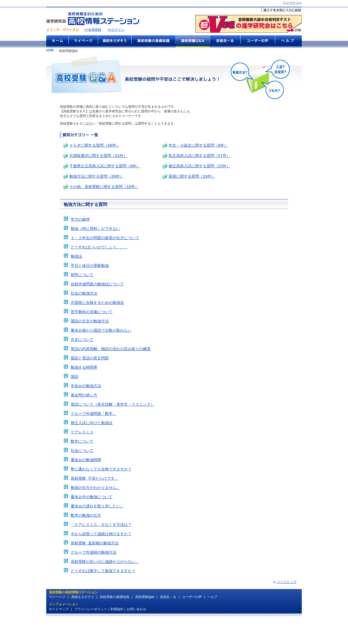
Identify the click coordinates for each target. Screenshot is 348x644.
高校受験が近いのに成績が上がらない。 (105, 586)
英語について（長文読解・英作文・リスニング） (113, 420)
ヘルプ (288, 42)
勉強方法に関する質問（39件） (96, 179)
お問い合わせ (136, 635)
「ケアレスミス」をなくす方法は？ (101, 547)
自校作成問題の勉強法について (97, 292)
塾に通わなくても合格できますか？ (101, 488)
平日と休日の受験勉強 (90, 273)
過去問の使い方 (84, 410)
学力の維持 (80, 224)
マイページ (83, 42)
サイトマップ (59, 635)
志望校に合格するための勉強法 (97, 312)
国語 (74, 390)
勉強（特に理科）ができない (95, 234)
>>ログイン (116, 30)
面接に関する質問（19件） (192, 179)
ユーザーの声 (258, 42)
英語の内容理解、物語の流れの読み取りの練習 (111, 361)
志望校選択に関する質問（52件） (98, 157)
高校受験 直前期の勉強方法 (95, 567)
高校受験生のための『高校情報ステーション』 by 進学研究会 (93, 19)
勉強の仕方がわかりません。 (95, 508)
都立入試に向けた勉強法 (92, 439)
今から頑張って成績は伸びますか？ (101, 557)
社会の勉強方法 (84, 302)
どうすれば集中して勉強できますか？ (103, 596)
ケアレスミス (82, 449)
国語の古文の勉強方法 (90, 332)
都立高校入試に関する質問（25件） (199, 168)
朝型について (82, 283)
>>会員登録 (92, 30)
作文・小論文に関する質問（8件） (198, 147)
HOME (50, 51)
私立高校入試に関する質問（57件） (199, 157)
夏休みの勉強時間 (86, 478)
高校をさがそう (115, 42)
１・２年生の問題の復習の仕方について (105, 243)
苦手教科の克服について (92, 322)
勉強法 (76, 263)
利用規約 (117, 635)
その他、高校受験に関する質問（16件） (104, 190)
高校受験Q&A (193, 42)
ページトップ (287, 608)
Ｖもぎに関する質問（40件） (94, 147)
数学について (82, 459)
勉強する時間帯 (84, 380)
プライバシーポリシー (91, 635)
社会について (82, 469)
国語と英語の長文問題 (90, 371)
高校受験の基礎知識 (153, 42)
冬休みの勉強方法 (86, 400)
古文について (82, 351)
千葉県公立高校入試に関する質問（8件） (105, 168)
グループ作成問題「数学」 (94, 429)
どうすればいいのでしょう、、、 (99, 253)
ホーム (57, 42)
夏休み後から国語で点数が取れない (101, 341)
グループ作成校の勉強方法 (94, 576)
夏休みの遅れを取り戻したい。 (97, 527)
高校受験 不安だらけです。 (95, 498)
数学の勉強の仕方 (86, 537)
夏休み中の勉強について (92, 518)
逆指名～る (225, 42)
